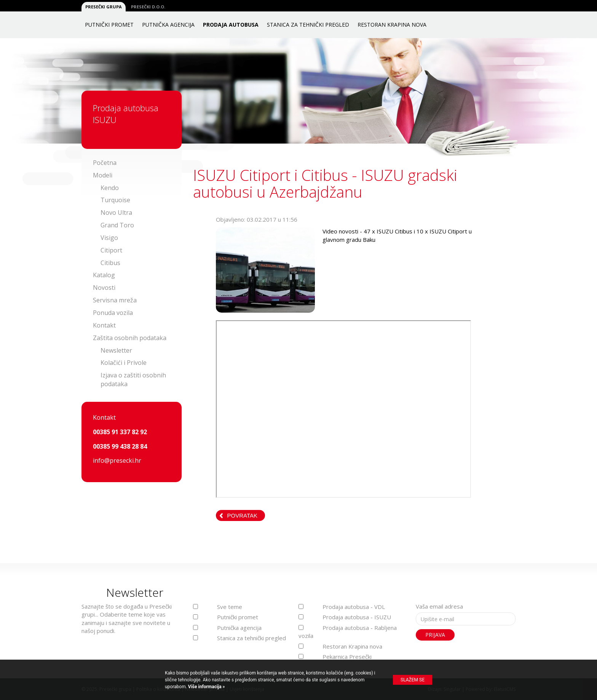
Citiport (111, 250)
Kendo (110, 188)
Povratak (242, 515)
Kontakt (104, 325)
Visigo (109, 238)
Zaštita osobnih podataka (130, 338)
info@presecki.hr (117, 460)
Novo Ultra (116, 213)
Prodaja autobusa (231, 25)
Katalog (104, 275)
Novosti (104, 288)
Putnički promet (109, 25)
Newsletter (116, 350)
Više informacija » (206, 687)
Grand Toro (117, 225)
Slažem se (413, 680)
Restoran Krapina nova (392, 25)
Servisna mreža (115, 300)
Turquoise (115, 200)
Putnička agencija (168, 25)
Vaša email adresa (439, 606)
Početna (105, 163)
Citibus (110, 263)
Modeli (103, 175)
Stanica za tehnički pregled (308, 25)
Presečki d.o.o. (148, 7)
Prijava (435, 635)
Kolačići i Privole (124, 363)
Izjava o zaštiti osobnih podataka (133, 380)
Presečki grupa (104, 7)
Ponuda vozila (113, 313)
